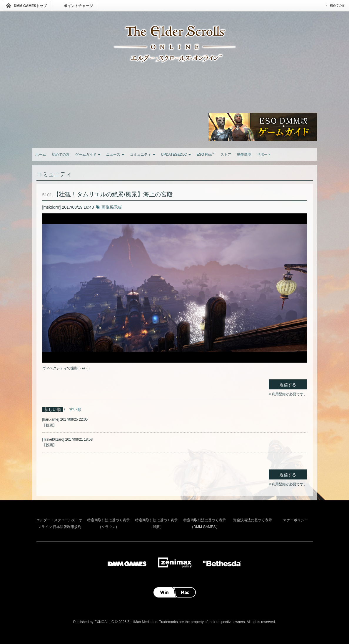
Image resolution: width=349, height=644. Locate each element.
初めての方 (337, 5)
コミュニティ (142, 155)
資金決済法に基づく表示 (253, 520)
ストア (226, 155)
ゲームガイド (88, 155)
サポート (264, 155)
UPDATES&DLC (176, 155)
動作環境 (244, 155)
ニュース (115, 155)
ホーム (41, 155)
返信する (288, 385)
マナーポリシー (295, 520)
